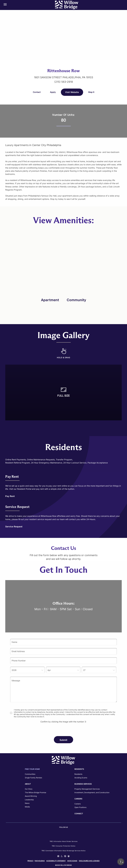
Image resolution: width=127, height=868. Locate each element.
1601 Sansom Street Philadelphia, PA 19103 (63, 77)
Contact (37, 92)
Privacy (30, 861)
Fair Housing (40, 861)
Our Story (29, 789)
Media (27, 807)
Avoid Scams (72, 861)
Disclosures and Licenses (89, 861)
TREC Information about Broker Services (63, 841)
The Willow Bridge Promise (35, 792)
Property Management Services (87, 789)
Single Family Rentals (33, 778)
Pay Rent (10, 496)
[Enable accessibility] (121, 862)
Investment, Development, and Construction (92, 792)
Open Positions (80, 807)
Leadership (29, 800)
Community (76, 300)
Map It (91, 92)
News (27, 803)
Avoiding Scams (81, 778)
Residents (78, 774)
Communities (30, 774)
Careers (78, 804)
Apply (53, 92)
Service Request (14, 527)
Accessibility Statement (56, 861)
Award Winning (31, 796)
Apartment (50, 300)
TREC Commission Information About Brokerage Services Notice (63, 851)
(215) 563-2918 (64, 82)
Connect (79, 814)
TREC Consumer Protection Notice (63, 846)
